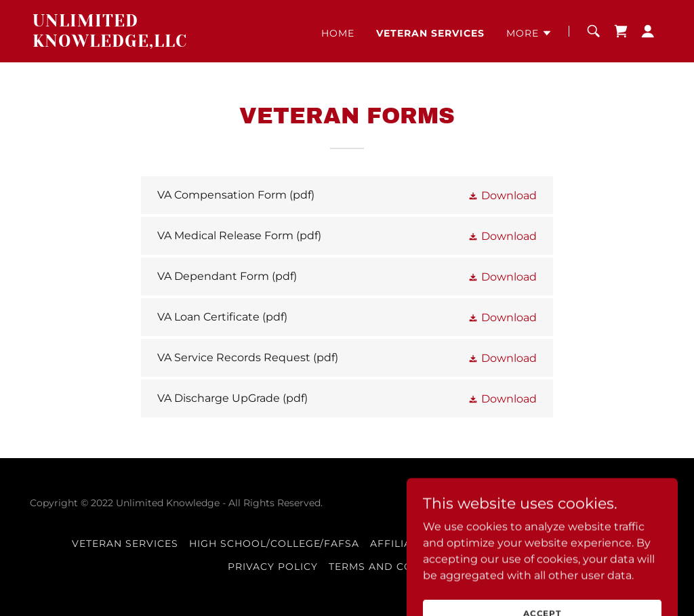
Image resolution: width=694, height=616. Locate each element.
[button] (529, 33)
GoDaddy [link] (563, 503)
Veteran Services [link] (430, 33)
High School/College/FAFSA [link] (274, 543)
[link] (143, 43)
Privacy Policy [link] (273, 567)
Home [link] (338, 33)
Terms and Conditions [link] (397, 567)
